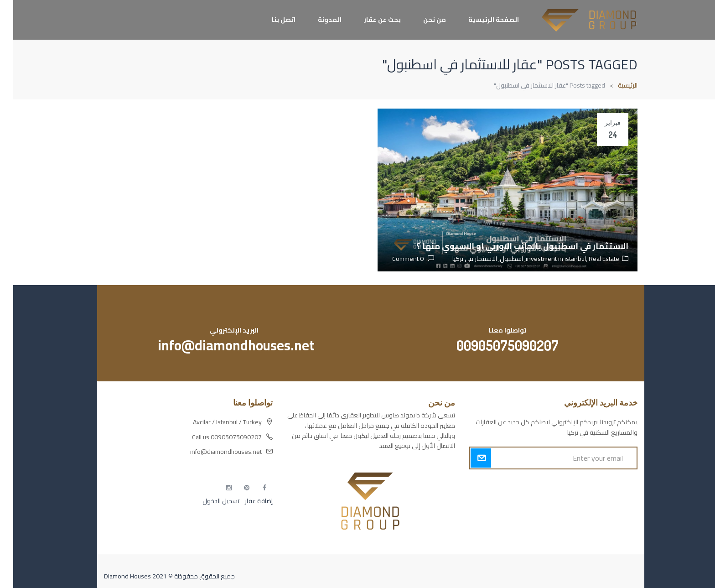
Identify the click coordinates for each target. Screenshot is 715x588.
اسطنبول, (497, 259)
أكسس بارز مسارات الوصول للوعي (580, 485)
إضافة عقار (245, 501)
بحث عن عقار (369, 20)
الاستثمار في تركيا (461, 259)
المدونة (316, 20)
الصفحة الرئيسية (480, 20)
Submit (468, 458)
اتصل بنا (270, 20)
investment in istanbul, (544, 259)
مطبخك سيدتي (605, 533)
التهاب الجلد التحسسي (597, 517)
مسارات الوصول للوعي (595, 501)
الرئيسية (614, 85)
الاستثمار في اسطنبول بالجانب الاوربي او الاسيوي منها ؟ (509, 246)
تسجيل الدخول (208, 501)
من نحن (421, 20)
